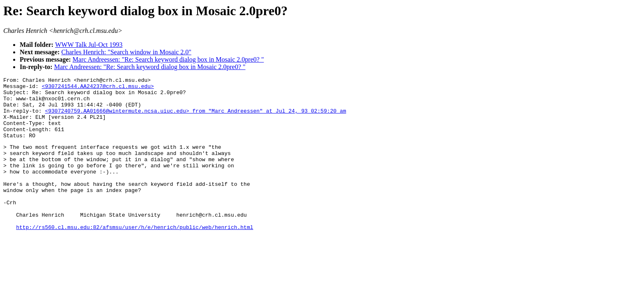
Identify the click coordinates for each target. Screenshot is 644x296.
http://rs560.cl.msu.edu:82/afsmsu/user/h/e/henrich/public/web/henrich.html (135, 257)
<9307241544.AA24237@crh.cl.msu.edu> (98, 88)
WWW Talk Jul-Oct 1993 (89, 45)
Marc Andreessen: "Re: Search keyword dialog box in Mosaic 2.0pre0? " (168, 59)
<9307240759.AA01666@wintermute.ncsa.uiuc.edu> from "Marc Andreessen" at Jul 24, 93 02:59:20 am (195, 118)
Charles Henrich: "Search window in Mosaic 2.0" (126, 52)
